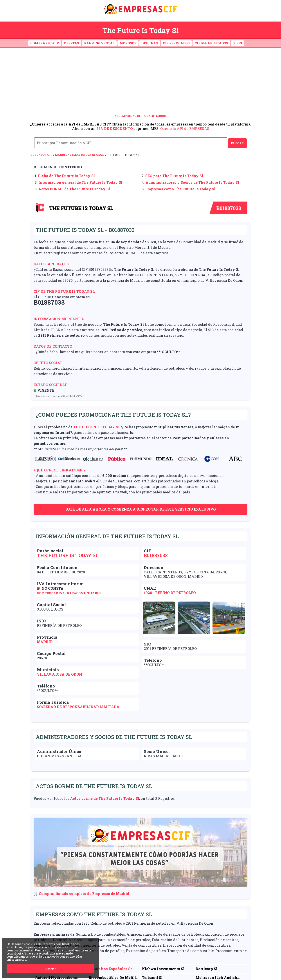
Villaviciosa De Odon (87, 155)
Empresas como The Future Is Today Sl (180, 189)
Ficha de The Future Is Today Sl (66, 176)
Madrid (61, 155)
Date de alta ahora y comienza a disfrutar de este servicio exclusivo (141, 509)
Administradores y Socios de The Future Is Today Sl (192, 182)
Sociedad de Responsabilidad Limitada (78, 707)
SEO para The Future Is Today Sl (174, 176)
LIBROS (161, 116)
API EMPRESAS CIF (128, 116)
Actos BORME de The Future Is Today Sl (74, 189)
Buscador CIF (41, 155)
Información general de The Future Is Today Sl (80, 182)
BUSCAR (237, 143)
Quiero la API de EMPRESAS (185, 128)
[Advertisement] (140, 81)
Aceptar (50, 969)
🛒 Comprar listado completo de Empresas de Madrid (81, 894)
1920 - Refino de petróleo (170, 593)
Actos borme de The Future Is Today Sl (105, 798)
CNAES (149, 116)
